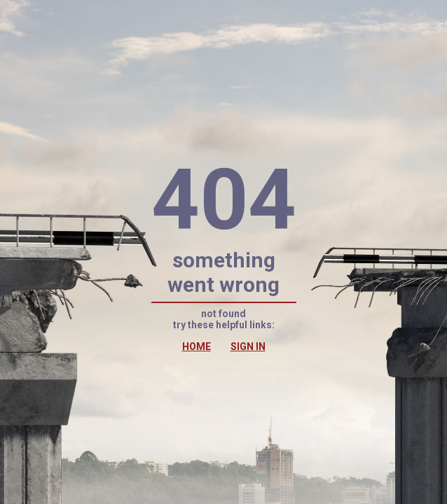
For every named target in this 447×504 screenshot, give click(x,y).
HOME (197, 346)
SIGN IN (248, 346)
